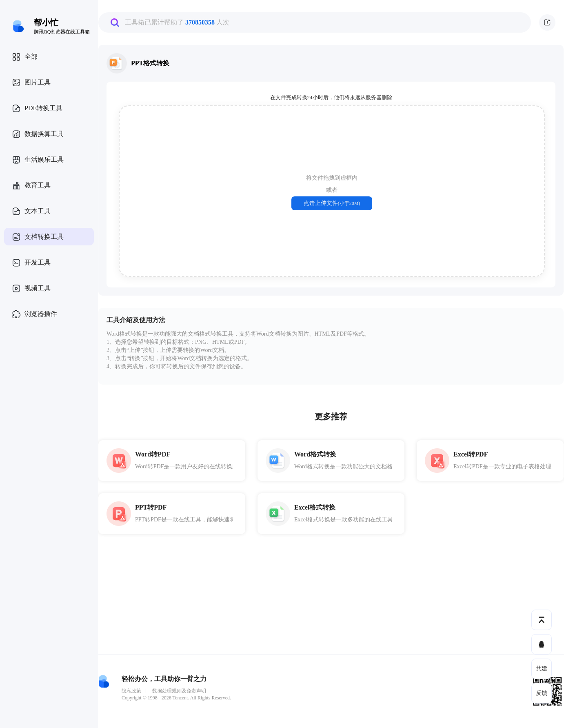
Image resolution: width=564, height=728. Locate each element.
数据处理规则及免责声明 (179, 691)
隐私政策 (131, 691)
